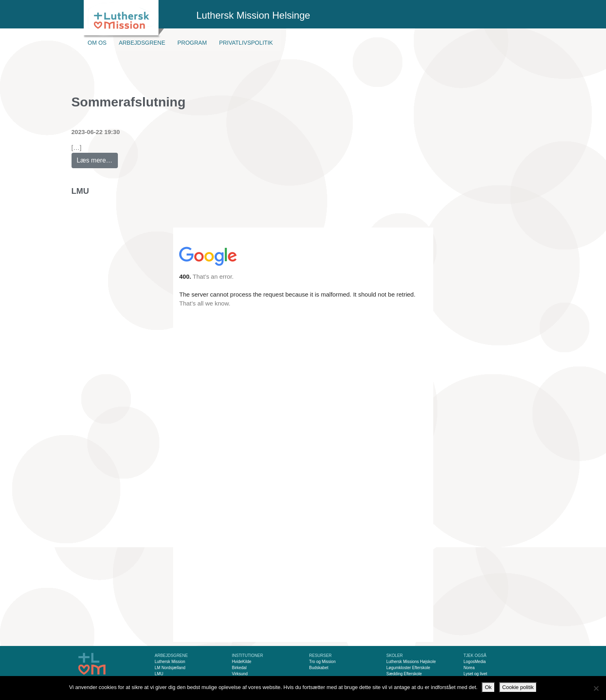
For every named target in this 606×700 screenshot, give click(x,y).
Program (192, 43)
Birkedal (239, 668)
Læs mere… (97, 158)
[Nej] (596, 688)
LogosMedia (475, 662)
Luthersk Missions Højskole (411, 662)
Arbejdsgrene (142, 43)
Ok (488, 687)
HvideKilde (242, 662)
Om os (97, 43)
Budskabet (319, 668)
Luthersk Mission (170, 662)
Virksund (240, 674)
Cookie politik (518, 687)
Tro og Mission (323, 662)
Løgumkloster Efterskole (408, 668)
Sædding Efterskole (404, 674)
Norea (469, 668)
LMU (80, 191)
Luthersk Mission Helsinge (253, 15)
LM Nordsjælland (170, 668)
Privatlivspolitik (246, 43)
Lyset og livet (476, 674)
